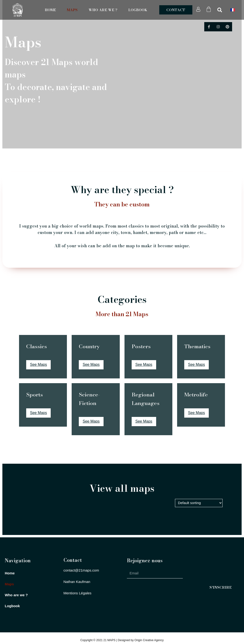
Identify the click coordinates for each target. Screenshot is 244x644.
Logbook (138, 10)
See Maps (39, 365)
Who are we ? (103, 10)
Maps (72, 10)
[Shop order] (199, 503)
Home (50, 10)
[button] (176, 10)
